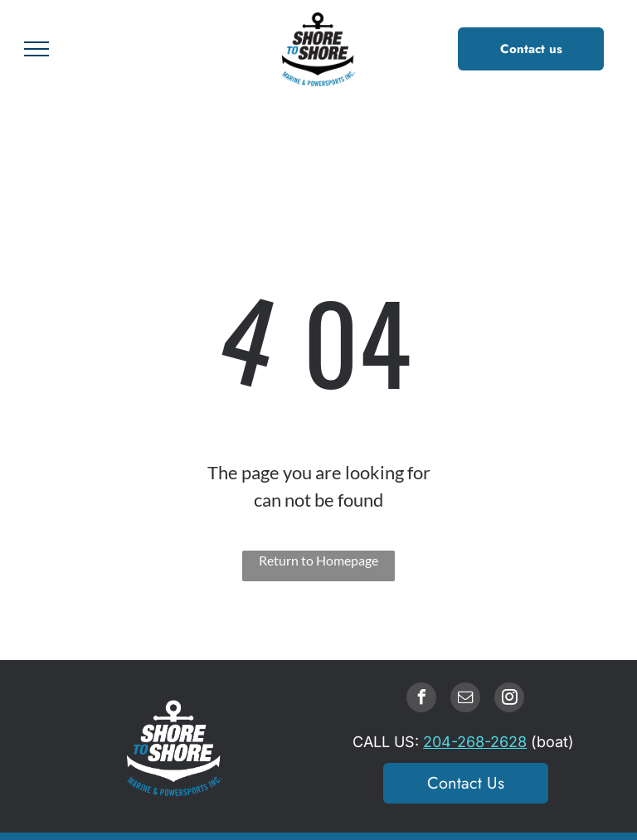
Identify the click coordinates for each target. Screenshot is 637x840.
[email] (465, 699)
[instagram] (509, 699)
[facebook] (421, 699)
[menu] (36, 49)
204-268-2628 (475, 742)
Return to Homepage (318, 560)
